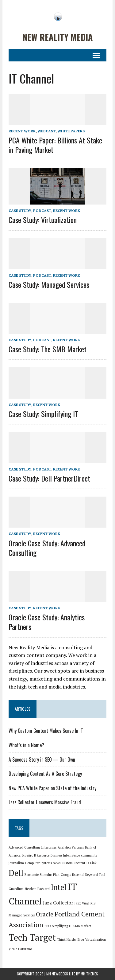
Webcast (46, 131)
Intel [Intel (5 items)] (59, 887)
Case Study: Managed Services (49, 284)
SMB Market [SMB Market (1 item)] (82, 926)
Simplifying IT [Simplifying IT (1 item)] (62, 926)
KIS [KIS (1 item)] (93, 903)
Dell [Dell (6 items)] (16, 873)
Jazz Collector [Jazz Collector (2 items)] (58, 903)
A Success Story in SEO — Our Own (42, 759)
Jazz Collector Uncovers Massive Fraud (45, 802)
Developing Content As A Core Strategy (45, 774)
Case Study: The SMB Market (48, 349)
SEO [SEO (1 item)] (48, 926)
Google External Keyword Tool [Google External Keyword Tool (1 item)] (83, 875)
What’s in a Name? (26, 745)
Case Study (20, 211)
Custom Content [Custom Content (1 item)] (73, 863)
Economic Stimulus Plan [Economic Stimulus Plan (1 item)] (42, 875)
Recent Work (22, 131)
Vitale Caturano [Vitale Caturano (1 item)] (20, 949)
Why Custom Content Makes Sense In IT (46, 731)
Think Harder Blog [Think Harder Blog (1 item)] (71, 939)
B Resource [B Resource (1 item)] (42, 855)
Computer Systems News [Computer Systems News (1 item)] (43, 863)
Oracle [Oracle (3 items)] (45, 914)
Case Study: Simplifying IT (43, 414)
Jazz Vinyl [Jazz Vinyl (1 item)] (82, 903)
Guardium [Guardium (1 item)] (16, 889)
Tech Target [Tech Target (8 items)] (32, 937)
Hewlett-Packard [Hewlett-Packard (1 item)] (37, 889)
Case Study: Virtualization (43, 220)
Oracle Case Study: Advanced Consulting (47, 548)
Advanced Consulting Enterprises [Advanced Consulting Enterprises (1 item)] (33, 847)
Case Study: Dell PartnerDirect (49, 478)
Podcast (42, 211)
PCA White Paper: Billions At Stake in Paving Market (55, 145)
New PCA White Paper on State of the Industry (52, 788)
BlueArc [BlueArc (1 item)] (27, 855)
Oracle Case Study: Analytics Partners (47, 622)
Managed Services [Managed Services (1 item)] (22, 915)
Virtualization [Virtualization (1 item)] (96, 939)
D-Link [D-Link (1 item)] (92, 863)
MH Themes (89, 974)
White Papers (71, 131)
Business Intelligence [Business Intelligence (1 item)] (65, 855)
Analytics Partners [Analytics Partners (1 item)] (71, 847)
